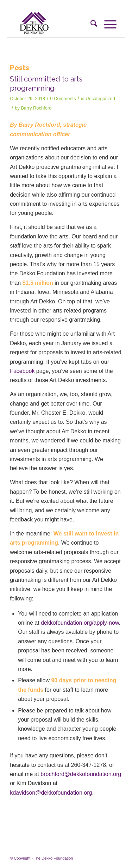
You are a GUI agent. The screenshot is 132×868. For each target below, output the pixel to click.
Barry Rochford (36, 108)
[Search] (90, 23)
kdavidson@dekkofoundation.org (51, 793)
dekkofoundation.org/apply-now (80, 623)
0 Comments (63, 98)
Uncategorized (100, 98)
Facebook (22, 371)
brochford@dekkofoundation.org (81, 774)
